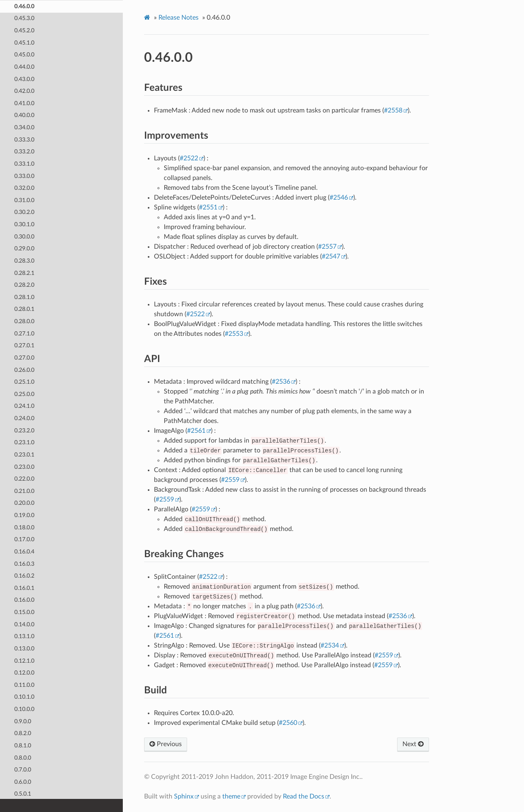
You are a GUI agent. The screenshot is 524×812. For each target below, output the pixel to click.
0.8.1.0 (23, 745)
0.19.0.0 (24, 515)
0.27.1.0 (24, 333)
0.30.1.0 (24, 224)
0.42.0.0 (24, 91)
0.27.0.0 (24, 357)
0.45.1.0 (24, 42)
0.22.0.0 (24, 478)
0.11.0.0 (24, 685)
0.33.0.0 (24, 176)
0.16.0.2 (24, 575)
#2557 (327, 247)
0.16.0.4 (24, 551)
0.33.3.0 (24, 139)
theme (231, 796)
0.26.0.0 (24, 370)
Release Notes (178, 18)
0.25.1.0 (24, 381)
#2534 (330, 646)
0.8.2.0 (23, 733)
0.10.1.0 (24, 696)
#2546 (339, 198)
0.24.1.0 (24, 406)
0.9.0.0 (23, 721)
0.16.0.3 (24, 563)
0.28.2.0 (24, 285)
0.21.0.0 (24, 491)
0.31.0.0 (24, 200)
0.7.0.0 (23, 769)
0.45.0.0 (24, 54)
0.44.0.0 (24, 66)
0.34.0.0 (24, 127)
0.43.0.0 (24, 79)
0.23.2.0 (24, 430)
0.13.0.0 (24, 648)
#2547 (331, 256)
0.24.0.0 (24, 418)
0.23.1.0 (24, 442)
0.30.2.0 (24, 212)
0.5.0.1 (23, 793)
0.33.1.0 (24, 163)
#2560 (288, 723)
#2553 (234, 334)
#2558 (393, 110)
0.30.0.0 (24, 236)
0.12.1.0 (24, 660)
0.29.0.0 (24, 248)
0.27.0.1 (24, 345)
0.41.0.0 (24, 103)
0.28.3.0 (24, 260)
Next (413, 744)
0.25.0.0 (24, 394)
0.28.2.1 (24, 273)
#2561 (196, 431)
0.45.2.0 (24, 30)
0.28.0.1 (24, 309)
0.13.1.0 (24, 636)
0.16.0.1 (24, 588)
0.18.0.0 (24, 527)
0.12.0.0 (24, 672)
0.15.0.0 (24, 612)
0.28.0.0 (24, 321)
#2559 (230, 480)
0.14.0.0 (24, 624)
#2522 (189, 158)
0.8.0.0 (23, 757)
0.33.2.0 (24, 151)
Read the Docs (304, 796)
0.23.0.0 (24, 467)
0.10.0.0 (24, 709)
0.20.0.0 (24, 503)
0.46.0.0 (24, 6)
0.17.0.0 (24, 539)
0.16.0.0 (24, 599)
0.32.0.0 (24, 188)
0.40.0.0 (24, 115)
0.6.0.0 (23, 782)
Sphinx (184, 796)
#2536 (281, 382)
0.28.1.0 (24, 297)
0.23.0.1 (24, 454)
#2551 (208, 207)
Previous (166, 744)
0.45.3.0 (24, 18)
